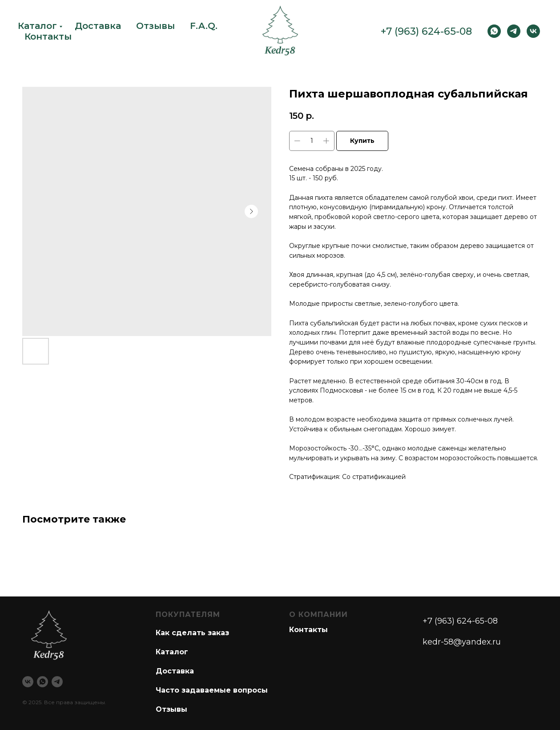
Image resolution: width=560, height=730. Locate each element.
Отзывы (155, 26)
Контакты (48, 36)
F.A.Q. (204, 26)
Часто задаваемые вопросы (212, 690)
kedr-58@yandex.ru (462, 642)
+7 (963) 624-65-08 (426, 31)
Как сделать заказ (192, 633)
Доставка (98, 26)
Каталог (37, 26)
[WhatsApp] (494, 31)
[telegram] (57, 682)
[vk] (533, 31)
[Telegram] (514, 31)
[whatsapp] (42, 682)
